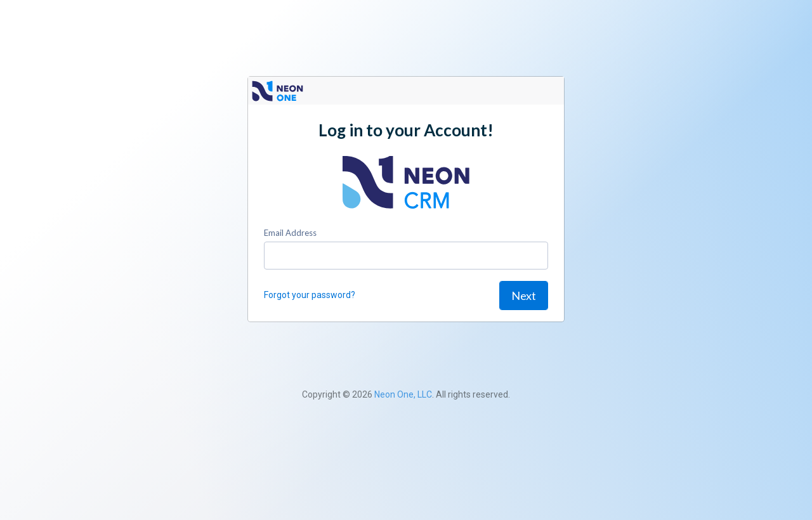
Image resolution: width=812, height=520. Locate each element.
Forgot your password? (310, 295)
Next (524, 296)
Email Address (290, 233)
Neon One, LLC (403, 394)
